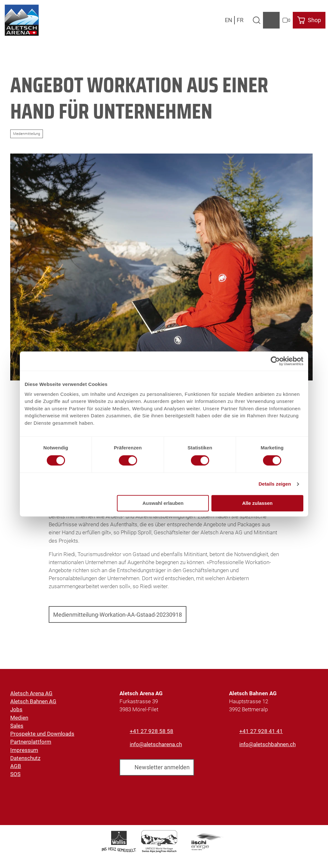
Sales (17, 726)
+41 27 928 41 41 (261, 731)
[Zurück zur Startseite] (22, 20)
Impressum (24, 750)
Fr (240, 20)
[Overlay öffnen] (256, 20)
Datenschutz (25, 758)
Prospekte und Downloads (42, 734)
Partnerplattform (31, 742)
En (229, 20)
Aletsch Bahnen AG (33, 702)
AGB (16, 766)
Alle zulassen (257, 503)
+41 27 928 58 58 (152, 731)
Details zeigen (275, 484)
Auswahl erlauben (163, 503)
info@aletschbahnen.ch (267, 744)
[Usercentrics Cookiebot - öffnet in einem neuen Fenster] (275, 361)
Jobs (16, 710)
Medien (19, 718)
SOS (15, 774)
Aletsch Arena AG (31, 693)
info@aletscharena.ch (156, 744)
